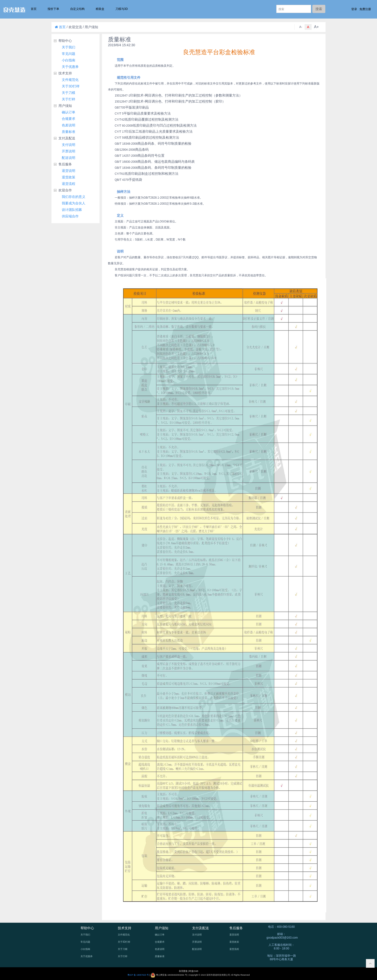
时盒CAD (194, 971)
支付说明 (69, 145)
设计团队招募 (72, 210)
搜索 (319, 9)
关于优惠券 (70, 67)
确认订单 (69, 112)
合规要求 (69, 119)
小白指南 (69, 60)
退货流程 (69, 184)
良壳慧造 (184, 971)
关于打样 (69, 99)
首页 (34, 9)
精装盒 (100, 9)
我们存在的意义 (74, 197)
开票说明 (69, 151)
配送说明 (69, 158)
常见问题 (69, 54)
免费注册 (365, 9)
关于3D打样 (71, 86)
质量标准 (69, 132)
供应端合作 (70, 216)
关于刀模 (69, 93)
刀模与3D (122, 9)
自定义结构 (77, 9)
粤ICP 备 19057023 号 (138, 975)
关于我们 (69, 47)
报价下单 (53, 9)
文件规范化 (70, 80)
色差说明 (69, 125)
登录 (354, 9)
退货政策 (69, 177)
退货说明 (69, 171)
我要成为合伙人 (74, 203)
